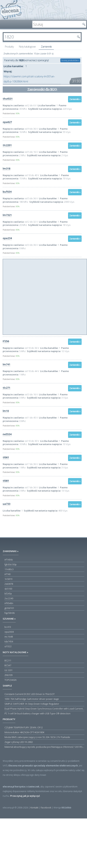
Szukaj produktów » (70, 60)
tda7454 (9, 641)
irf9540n (9, 603)
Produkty (9, 47)
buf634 (7, 192)
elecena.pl (11, 10)
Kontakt (34, 808)
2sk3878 (9, 584)
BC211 (8, 660)
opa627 (7, 122)
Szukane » (9, 619)
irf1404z (9, 560)
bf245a (8, 594)
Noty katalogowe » (15, 652)
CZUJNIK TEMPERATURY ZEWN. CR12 (24, 727)
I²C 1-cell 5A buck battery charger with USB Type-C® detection (37, 713)
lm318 (6, 168)
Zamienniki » (75, 99)
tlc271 (6, 388)
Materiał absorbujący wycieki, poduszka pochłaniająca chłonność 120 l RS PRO (44, 747)
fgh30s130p (11, 564)
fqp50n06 (10, 613)
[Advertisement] (37, 296)
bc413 (8, 627)
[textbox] (57, 24)
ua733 (6, 504)
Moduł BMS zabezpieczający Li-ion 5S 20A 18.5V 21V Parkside (37, 737)
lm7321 (7, 215)
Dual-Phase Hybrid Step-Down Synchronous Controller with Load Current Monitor (44, 709)
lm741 (6, 364)
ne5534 (7, 434)
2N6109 (8, 675)
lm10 (6, 411)
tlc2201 (7, 145)
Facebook (46, 808)
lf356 (6, 341)
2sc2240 (9, 598)
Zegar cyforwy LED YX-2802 (19, 742)
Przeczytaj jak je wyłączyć (25, 796)
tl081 (6, 481)
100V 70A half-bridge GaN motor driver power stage (32, 699)
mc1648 (9, 637)
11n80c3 (9, 569)
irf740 (7, 574)
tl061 (6, 457)
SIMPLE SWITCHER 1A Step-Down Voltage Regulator (32, 704)
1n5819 (8, 579)
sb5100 (8, 589)
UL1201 (8, 670)
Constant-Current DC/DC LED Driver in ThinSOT (30, 694)
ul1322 (8, 646)
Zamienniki (46, 47)
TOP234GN (10, 680)
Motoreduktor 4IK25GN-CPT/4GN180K (24, 732)
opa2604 (9, 632)
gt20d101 (9, 608)
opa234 (7, 238)
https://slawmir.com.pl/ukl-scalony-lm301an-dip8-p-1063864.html (29, 79)
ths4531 (8, 99)
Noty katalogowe (27, 47)
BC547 (8, 665)
